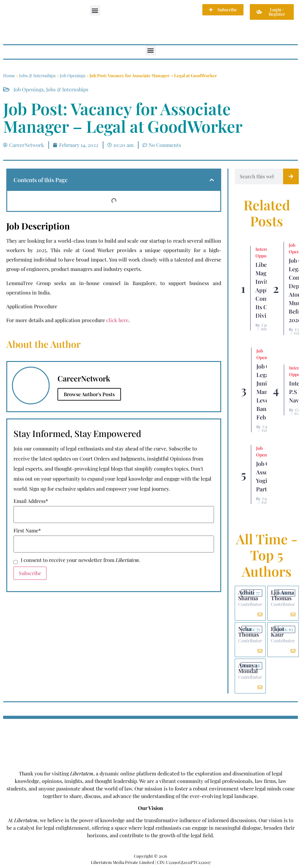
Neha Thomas (249, 632)
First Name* (27, 531)
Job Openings (73, 75)
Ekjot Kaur (277, 632)
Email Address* (31, 501)
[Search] (291, 176)
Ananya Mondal (248, 668)
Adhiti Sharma (248, 595)
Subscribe (30, 573)
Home (9, 75)
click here (117, 320)
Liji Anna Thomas (282, 595)
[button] (95, 11)
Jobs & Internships (37, 75)
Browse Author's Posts (89, 394)
